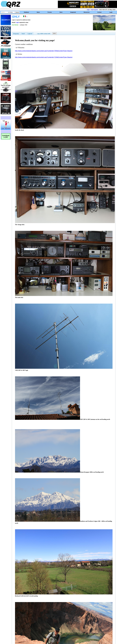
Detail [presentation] (23, 34)
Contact (99, 12)
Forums (50, 12)
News (38, 12)
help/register (94, 10)
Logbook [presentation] (30, 34)
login (88, 10)
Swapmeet (73, 12)
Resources (87, 12)
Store (61, 12)
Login (111, 12)
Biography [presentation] (16, 34)
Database (26, 12)
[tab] (16, 34)
